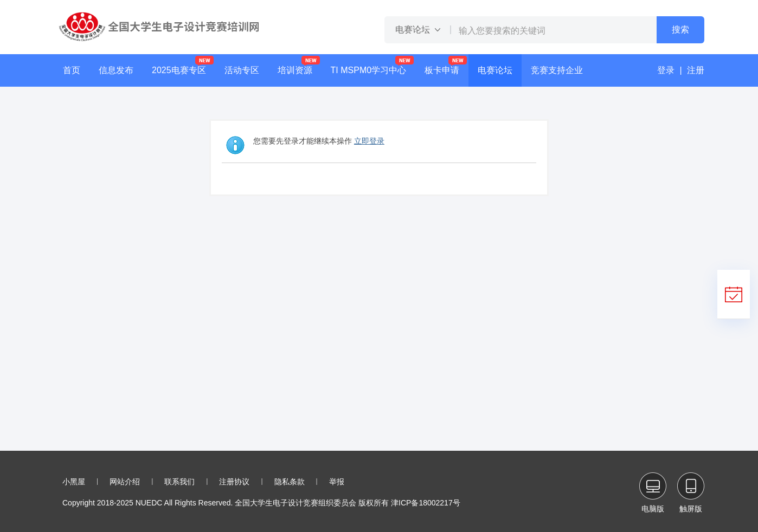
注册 (696, 70)
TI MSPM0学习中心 (369, 70)
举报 (337, 482)
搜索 (680, 30)
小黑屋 (74, 482)
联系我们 (179, 482)
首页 (72, 70)
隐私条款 (290, 482)
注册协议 (234, 482)
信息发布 (116, 70)
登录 (666, 70)
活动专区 (242, 70)
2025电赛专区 (179, 70)
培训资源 (295, 70)
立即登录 (369, 141)
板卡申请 (442, 70)
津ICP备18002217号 (426, 503)
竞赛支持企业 (557, 70)
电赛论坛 (495, 70)
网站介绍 (125, 482)
